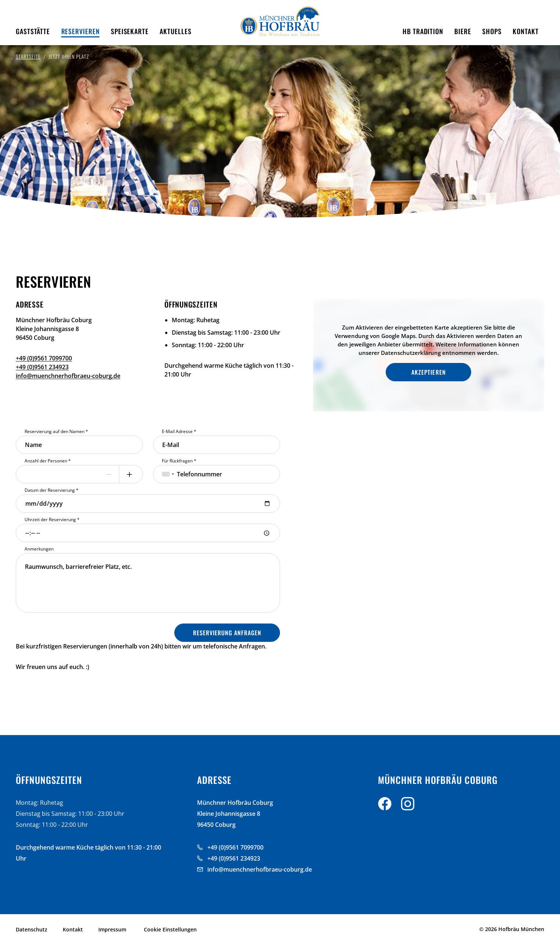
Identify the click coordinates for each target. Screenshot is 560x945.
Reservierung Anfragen (227, 633)
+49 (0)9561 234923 (42, 367)
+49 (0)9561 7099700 (44, 358)
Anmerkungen (39, 549)
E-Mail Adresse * (179, 431)
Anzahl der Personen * (48, 461)
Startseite (28, 56)
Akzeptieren (428, 372)
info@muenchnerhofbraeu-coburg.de (68, 376)
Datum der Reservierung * (52, 490)
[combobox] (168, 474)
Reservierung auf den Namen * (56, 431)
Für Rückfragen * (179, 461)
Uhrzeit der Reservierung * (52, 519)
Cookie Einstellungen (170, 929)
